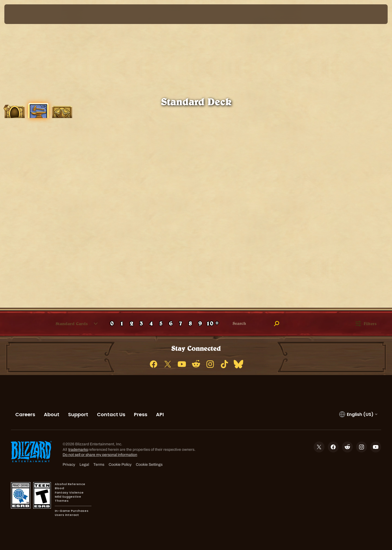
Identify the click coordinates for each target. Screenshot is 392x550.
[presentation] (24, 14)
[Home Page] (54, 14)
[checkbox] (10, 324)
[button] (72, 324)
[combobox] (68, 324)
